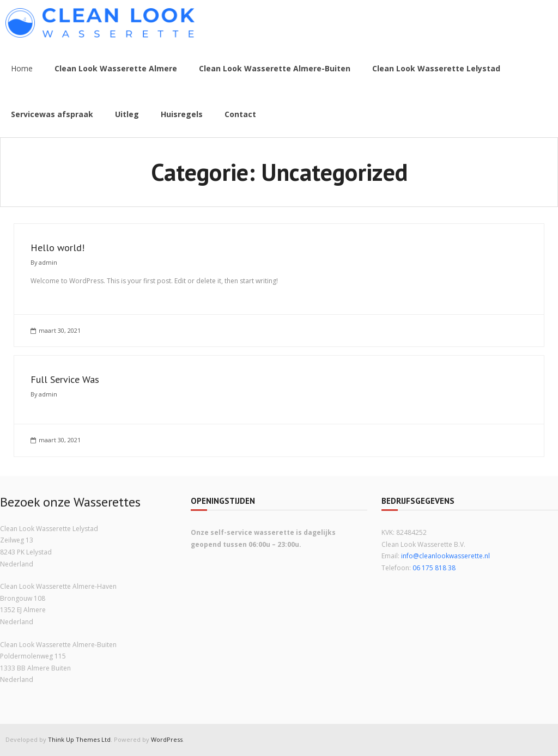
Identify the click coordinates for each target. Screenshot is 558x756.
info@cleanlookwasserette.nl (445, 556)
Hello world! (57, 248)
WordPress (167, 739)
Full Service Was (65, 379)
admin (48, 262)
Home (22, 68)
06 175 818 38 (434, 568)
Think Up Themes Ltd (79, 739)
